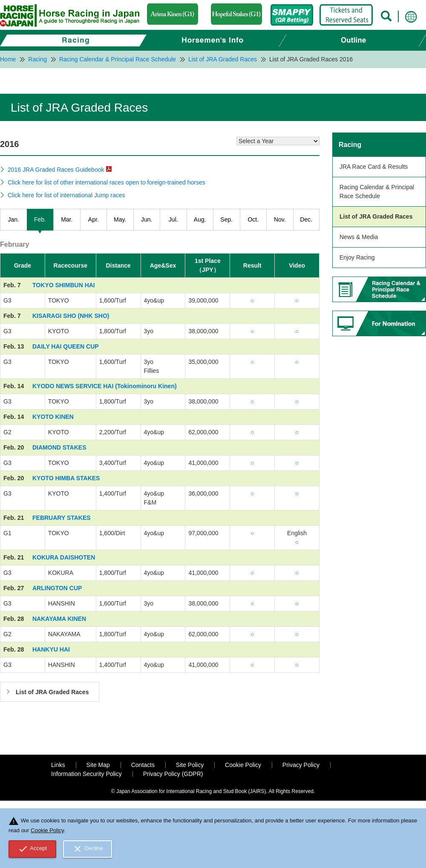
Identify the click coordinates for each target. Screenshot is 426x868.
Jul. (173, 219)
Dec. (306, 219)
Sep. (226, 219)
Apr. (94, 219)
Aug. (200, 219)
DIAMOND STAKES (59, 447)
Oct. (253, 219)
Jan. (14, 219)
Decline (88, 849)
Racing (350, 145)
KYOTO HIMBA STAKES (66, 478)
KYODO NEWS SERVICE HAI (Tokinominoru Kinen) (105, 386)
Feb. (40, 219)
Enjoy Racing (357, 257)
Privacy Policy (301, 765)
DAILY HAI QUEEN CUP (66, 346)
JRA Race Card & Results (374, 167)
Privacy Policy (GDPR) (173, 774)
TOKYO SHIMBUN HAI (64, 285)
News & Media (359, 237)
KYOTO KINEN (53, 417)
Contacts (143, 765)
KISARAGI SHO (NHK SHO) (71, 316)
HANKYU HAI (51, 649)
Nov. (280, 219)
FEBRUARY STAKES (62, 518)
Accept (33, 849)
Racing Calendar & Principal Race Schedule (377, 192)
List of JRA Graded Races (376, 216)
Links (58, 765)
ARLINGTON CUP (57, 588)
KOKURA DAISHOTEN (64, 557)
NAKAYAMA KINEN (59, 619)
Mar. (67, 219)
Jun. (147, 219)
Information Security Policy (86, 774)
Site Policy (190, 765)
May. (120, 219)
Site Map (98, 765)
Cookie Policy (243, 765)
